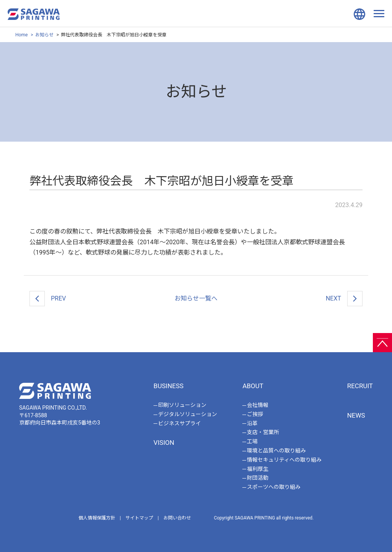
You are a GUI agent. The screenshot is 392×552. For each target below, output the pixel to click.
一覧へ (196, 299)
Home (21, 35)
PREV (48, 299)
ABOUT (253, 386)
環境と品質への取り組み (276, 451)
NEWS (356, 415)
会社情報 (258, 405)
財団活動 (258, 478)
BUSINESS (168, 386)
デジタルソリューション (188, 414)
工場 (252, 441)
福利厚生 (258, 469)
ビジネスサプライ (180, 423)
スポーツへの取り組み (274, 487)
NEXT (344, 299)
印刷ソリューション (182, 405)
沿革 (252, 423)
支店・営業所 (263, 432)
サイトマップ (139, 518)
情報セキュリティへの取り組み (284, 460)
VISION (164, 443)
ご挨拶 (255, 414)
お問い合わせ (177, 518)
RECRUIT (360, 386)
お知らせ (44, 35)
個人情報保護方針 (97, 518)
